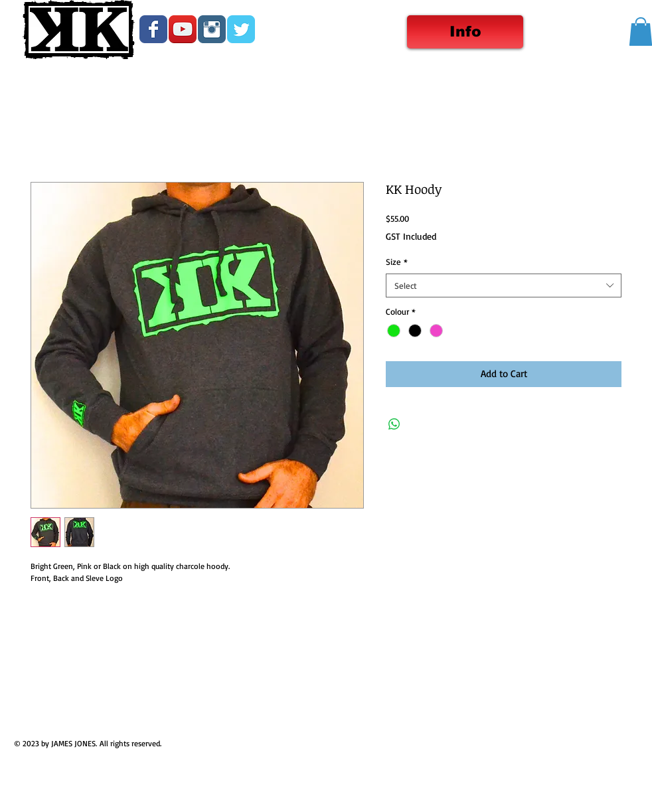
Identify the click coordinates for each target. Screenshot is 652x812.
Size (397, 262)
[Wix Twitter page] (241, 29)
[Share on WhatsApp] (394, 424)
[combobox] (504, 285)
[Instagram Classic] (212, 29)
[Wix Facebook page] (153, 29)
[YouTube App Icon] (183, 29)
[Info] (465, 32)
